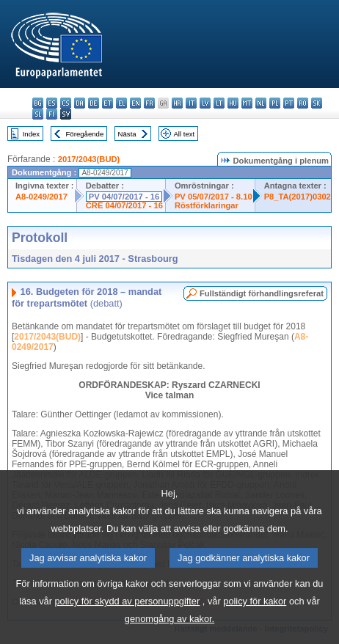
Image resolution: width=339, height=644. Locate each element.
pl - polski (275, 103)
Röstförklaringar (207, 205)
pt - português (289, 103)
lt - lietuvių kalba (219, 103)
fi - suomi (52, 114)
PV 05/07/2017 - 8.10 (214, 197)
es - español (52, 103)
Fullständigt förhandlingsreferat (262, 293)
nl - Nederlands (261, 103)
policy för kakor (255, 622)
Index (31, 134)
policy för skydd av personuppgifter (128, 622)
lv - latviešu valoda (205, 103)
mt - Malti (247, 103)
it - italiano (191, 103)
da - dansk (80, 103)
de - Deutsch (94, 103)
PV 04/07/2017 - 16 (124, 197)
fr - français (149, 103)
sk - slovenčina (317, 103)
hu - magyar (233, 103)
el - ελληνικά (121, 103)
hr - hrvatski (177, 103)
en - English (135, 103)
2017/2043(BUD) (89, 159)
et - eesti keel (107, 103)
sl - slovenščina (38, 114)
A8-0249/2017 (41, 197)
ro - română (303, 103)
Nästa (127, 134)
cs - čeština (66, 103)
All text (184, 134)
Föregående (85, 134)
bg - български (38, 103)
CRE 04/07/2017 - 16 (124, 205)
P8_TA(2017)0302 (298, 197)
